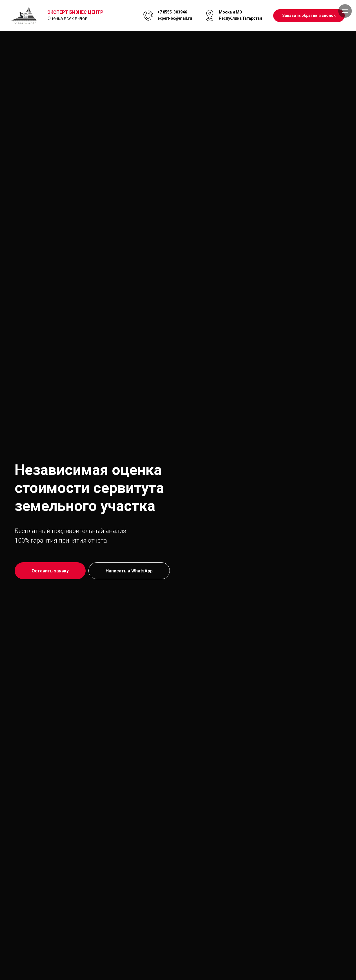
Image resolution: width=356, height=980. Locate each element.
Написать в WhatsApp (129, 571)
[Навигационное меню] (345, 11)
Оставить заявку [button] (50, 571)
